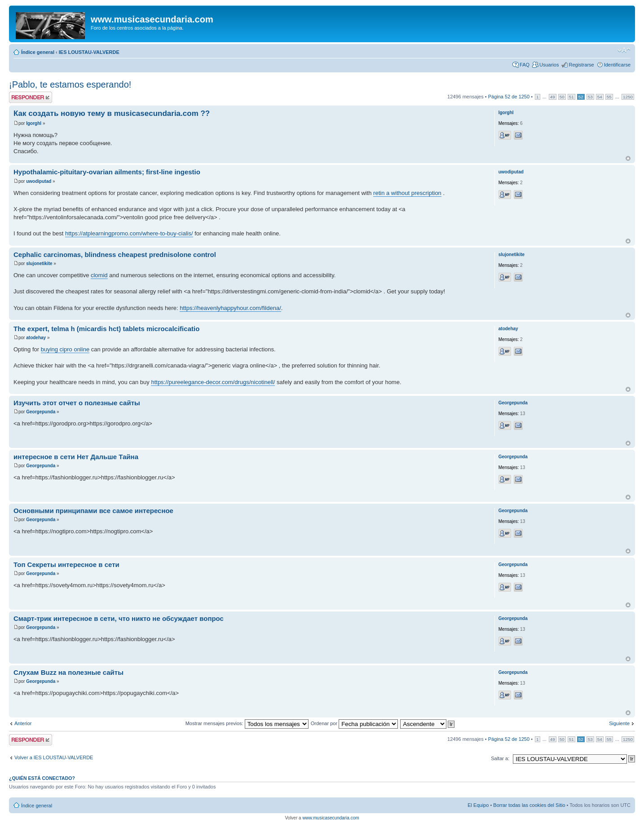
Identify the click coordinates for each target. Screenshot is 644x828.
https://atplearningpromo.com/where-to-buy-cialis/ (129, 233)
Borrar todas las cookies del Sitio (529, 805)
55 (609, 97)
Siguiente (619, 723)
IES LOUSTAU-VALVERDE (89, 52)
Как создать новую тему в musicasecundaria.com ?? (112, 113)
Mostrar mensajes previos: (247, 723)
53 (590, 97)
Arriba (628, 158)
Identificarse (617, 65)
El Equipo (478, 805)
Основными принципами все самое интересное (93, 511)
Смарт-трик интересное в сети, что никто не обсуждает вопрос (119, 618)
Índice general (38, 52)
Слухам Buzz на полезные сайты (68, 672)
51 (571, 97)
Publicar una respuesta (31, 97)
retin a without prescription (407, 193)
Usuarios (549, 65)
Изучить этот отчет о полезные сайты (77, 403)
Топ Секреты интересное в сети (66, 565)
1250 (628, 97)
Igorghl (34, 123)
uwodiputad (39, 181)
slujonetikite (39, 263)
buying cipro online (65, 349)
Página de (509, 97)
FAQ (525, 65)
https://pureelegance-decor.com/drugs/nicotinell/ (213, 382)
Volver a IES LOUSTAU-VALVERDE (54, 757)
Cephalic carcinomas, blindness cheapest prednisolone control (115, 255)
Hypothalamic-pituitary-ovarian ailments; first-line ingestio (107, 172)
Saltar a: (500, 758)
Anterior (23, 723)
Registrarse (581, 65)
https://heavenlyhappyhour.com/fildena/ (230, 308)
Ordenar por (354, 723)
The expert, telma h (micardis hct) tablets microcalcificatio (106, 329)
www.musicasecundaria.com (331, 818)
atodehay (36, 338)
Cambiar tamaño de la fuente (624, 50)
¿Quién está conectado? (42, 778)
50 (562, 97)
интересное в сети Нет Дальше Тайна (76, 457)
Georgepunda (41, 412)
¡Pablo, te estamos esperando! (70, 84)
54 (600, 97)
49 (553, 97)
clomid (99, 275)
